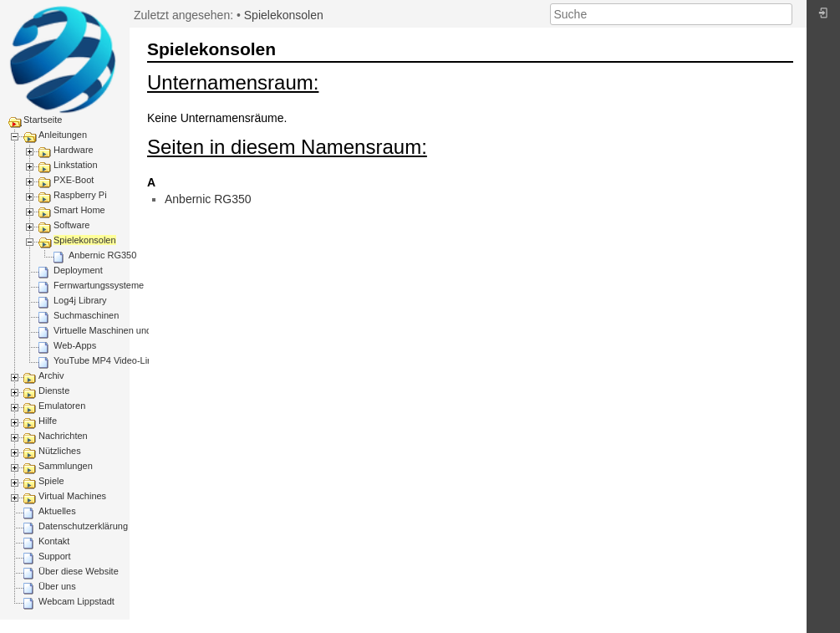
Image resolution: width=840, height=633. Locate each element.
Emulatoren (62, 406)
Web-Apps (75, 345)
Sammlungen (66, 466)
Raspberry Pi (80, 195)
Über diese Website (79, 571)
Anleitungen (63, 135)
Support (55, 556)
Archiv (51, 375)
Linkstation (76, 165)
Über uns (57, 586)
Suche (784, 14)
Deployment (78, 270)
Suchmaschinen (86, 315)
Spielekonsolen (85, 240)
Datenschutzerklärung (83, 526)
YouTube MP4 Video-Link (105, 360)
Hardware (74, 150)
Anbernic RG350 (102, 255)
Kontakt (54, 541)
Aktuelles (57, 511)
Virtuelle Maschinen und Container (124, 330)
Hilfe (48, 421)
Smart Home (79, 210)
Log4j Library (80, 300)
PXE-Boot (74, 180)
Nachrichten (63, 436)
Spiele (51, 481)
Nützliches (60, 451)
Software (71, 225)
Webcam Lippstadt (76, 601)
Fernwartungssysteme (99, 285)
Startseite (43, 120)
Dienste (54, 391)
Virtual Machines (72, 496)
